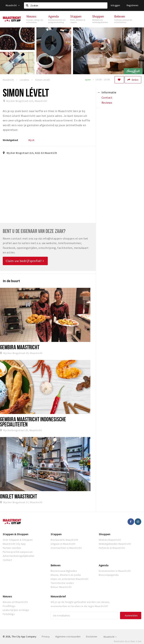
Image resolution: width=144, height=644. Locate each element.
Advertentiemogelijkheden (19, 556)
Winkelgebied (10, 140)
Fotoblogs (9, 614)
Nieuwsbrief (58, 596)
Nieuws (7, 596)
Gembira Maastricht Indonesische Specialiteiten (33, 422)
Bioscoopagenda (109, 575)
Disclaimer (92, 637)
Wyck (31, 140)
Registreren (132, 5)
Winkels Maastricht (110, 540)
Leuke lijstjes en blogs (16, 610)
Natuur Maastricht (61, 587)
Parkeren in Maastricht (112, 548)
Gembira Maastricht (20, 347)
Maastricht (13, 5)
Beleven (56, 565)
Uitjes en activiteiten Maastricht (69, 579)
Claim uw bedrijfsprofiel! (25, 261)
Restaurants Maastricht (64, 540)
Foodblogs (9, 606)
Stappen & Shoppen (16, 534)
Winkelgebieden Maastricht (115, 544)
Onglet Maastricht (18, 496)
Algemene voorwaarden (68, 637)
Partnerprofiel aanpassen (18, 552)
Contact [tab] (107, 97)
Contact (7, 560)
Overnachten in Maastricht (66, 548)
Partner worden (12, 548)
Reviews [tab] (107, 103)
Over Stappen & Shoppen (18, 540)
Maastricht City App (14, 544)
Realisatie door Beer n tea (128, 641)
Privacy (46, 637)
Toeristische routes (62, 583)
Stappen (56, 534)
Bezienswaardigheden (64, 571)
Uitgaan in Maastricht (63, 544)
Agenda (104, 565)
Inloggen (115, 5)
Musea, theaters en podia (66, 575)
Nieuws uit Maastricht (15, 602)
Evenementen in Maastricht (115, 571)
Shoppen (105, 534)
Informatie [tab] (109, 92)
